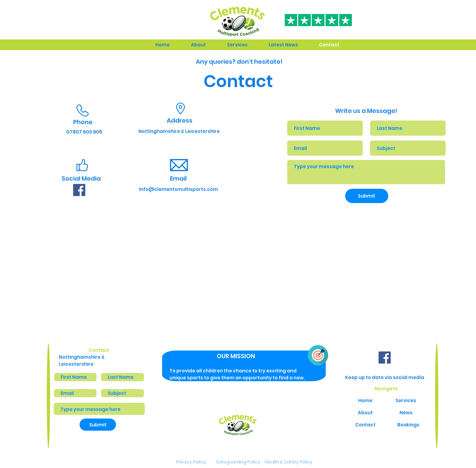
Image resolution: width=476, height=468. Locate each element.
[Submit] (367, 196)
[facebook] (79, 190)
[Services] (406, 400)
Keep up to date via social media (385, 377)
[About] (365, 412)
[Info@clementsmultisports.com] (178, 189)
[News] (406, 412)
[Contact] (365, 425)
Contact (99, 350)
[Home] (365, 400)
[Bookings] (408, 425)
